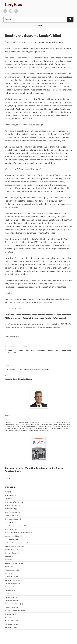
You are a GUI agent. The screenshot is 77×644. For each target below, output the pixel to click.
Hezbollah (19, 350)
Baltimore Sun (9, 495)
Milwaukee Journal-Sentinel (13, 546)
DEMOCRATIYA (10, 509)
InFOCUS (8, 522)
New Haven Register (11, 553)
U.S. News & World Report (19, 347)
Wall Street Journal (11, 621)
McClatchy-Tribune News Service (15, 543)
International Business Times (14, 526)
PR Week (8, 567)
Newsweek (8, 560)
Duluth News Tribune (11, 512)
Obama (48, 350)
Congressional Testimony (13, 502)
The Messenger (10, 597)
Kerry (33, 350)
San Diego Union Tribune (12, 580)
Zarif (15, 352)
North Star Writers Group (13, 563)
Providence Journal (11, 570)
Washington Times (11, 628)
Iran (27, 350)
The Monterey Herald (11, 601)
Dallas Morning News (12, 505)
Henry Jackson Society (12, 519)
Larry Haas (13, 5)
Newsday (8, 556)
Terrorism (66, 350)
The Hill (7, 594)
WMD (10, 352)
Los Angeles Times (11, 539)
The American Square (12, 584)
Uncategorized (9, 614)
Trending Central (10, 607)
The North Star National (12, 604)
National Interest (10, 550)
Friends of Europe (10, 516)
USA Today (8, 618)
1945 (6, 492)
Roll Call (7, 573)
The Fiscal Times (10, 590)
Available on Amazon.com (13, 479)
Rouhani (56, 350)
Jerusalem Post (10, 529)
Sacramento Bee (10, 577)
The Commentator (11, 587)
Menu (38, 25)
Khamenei (40, 350)
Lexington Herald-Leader (13, 536)
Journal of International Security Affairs (17, 533)
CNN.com (8, 499)
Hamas (11, 350)
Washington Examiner (12, 624)
